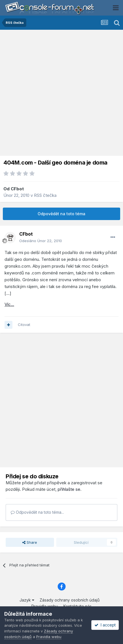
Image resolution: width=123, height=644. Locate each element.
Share (30, 542)
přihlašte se (69, 489)
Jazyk (27, 600)
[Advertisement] (61, 94)
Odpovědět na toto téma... (37, 512)
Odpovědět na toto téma (61, 214)
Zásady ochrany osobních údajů (70, 600)
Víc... (9, 304)
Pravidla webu (49, 637)
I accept (105, 625)
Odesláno (41, 241)
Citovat (24, 325)
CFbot (17, 189)
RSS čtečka (45, 195)
